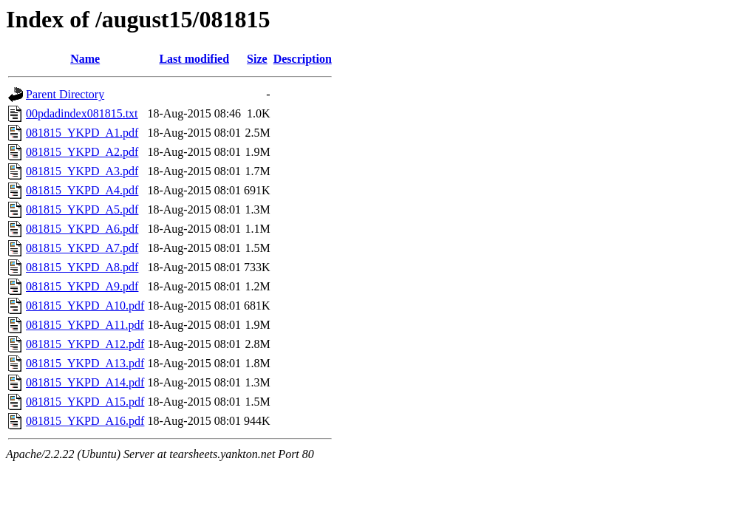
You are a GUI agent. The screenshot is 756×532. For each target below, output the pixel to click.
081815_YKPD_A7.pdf (82, 248)
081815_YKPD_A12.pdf (85, 344)
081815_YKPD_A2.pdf (82, 152)
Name (85, 59)
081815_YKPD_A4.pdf (82, 190)
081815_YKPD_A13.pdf (85, 363)
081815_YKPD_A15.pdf (85, 402)
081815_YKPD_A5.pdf (82, 209)
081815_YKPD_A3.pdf (82, 171)
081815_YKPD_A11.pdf (85, 325)
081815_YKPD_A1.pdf (82, 133)
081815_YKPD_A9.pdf (82, 286)
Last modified (194, 59)
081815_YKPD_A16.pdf (85, 421)
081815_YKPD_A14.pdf (85, 382)
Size (257, 59)
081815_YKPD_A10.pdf (85, 306)
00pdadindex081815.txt (82, 113)
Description (303, 59)
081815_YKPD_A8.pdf (82, 267)
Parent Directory (65, 94)
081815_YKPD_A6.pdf (82, 229)
